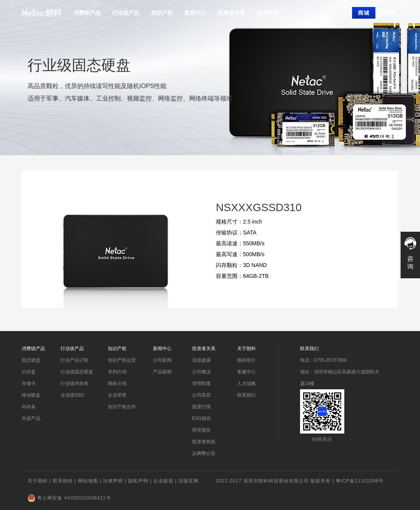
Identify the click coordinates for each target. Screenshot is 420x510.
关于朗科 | (40, 481)
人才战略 (246, 383)
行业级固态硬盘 (77, 372)
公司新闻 (162, 360)
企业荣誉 (117, 395)
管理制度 (201, 383)
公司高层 (201, 395)
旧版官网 (189, 481)
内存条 (29, 407)
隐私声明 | (141, 481)
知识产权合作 (122, 407)
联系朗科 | (65, 481)
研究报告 (201, 430)
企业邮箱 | (166, 481)
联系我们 (246, 395)
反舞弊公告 (204, 453)
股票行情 (201, 407)
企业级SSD (72, 395)
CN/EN (390, 13)
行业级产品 (126, 13)
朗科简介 (246, 360)
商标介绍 (117, 383)
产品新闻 (162, 372)
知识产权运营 (122, 360)
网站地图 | (91, 481)
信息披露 (201, 360)
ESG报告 (202, 418)
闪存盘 (29, 372)
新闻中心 (195, 13)
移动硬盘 (31, 395)
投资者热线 (204, 442)
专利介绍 (117, 372)
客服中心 (246, 372)
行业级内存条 (75, 383)
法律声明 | (115, 481)
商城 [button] (364, 13)
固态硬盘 (31, 360)
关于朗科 (267, 13)
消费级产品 (87, 13)
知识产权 (162, 13)
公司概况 (201, 372)
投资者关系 (231, 13)
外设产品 (31, 418)
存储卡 (29, 383)
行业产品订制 (75, 360)
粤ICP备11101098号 (360, 481)
